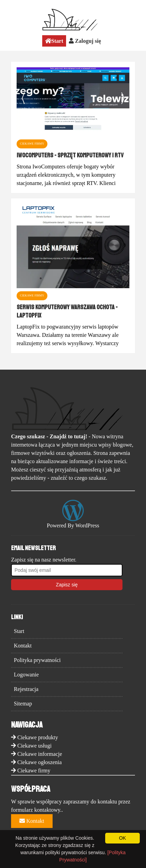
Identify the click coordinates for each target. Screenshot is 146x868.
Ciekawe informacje (40, 754)
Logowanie (26, 675)
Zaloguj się (85, 41)
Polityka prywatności (37, 660)
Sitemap (23, 704)
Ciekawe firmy (34, 771)
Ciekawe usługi (34, 746)
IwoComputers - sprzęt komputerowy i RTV (70, 155)
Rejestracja (26, 689)
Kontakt (23, 646)
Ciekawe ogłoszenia (39, 762)
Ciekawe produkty (38, 737)
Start (54, 41)
